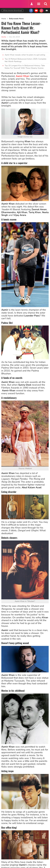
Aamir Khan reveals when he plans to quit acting (25, 55)
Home (4, 19)
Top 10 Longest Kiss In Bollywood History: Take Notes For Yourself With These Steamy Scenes (25, 67)
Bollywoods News (16, 19)
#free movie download (13, 11)
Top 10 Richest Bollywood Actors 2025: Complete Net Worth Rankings (25, 60)
